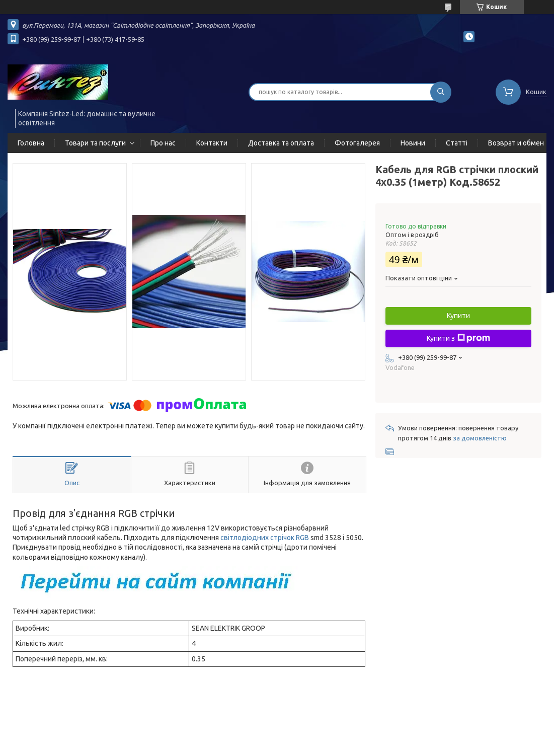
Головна (31, 143)
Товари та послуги (95, 143)
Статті (457, 143)
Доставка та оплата (281, 143)
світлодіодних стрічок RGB (265, 538)
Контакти (212, 143)
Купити (458, 316)
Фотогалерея (357, 143)
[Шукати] (441, 92)
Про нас (163, 143)
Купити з (458, 338)
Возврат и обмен (516, 143)
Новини (413, 143)
